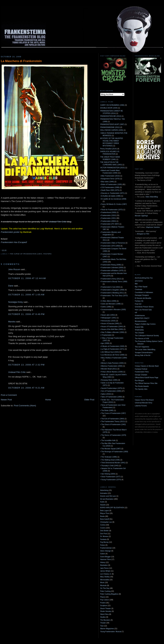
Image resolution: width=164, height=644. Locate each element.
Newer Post (6, 400)
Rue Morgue (139, 381)
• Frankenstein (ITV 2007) (110, 224)
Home (48, 400)
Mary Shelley (105, 577)
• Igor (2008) (105, 343)
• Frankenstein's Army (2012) (111, 279)
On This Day (105, 588)
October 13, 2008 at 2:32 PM (26, 365)
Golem (103, 554)
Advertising (104, 490)
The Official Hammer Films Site (146, 383)
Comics (103, 525)
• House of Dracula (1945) (110, 324)
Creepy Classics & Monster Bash (147, 366)
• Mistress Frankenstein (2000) (111, 366)
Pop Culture (105, 600)
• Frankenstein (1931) (108, 218)
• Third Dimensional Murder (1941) (113, 463)
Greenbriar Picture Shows (144, 307)
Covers (103, 528)
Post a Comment (9, 395)
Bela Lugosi (104, 511)
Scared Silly (139, 327)
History (103, 562)
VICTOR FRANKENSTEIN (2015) (112, 168)
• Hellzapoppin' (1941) (108, 318)
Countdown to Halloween (144, 292)
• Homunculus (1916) (108, 321)
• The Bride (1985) (107, 410)
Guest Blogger (105, 557)
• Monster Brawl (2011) (109, 369)
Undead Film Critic (58, 222)
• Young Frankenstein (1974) (111, 480)
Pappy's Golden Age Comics (145, 324)
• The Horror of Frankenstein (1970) (113, 435)
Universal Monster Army (143, 403)
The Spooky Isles (141, 389)
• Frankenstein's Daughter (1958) (112, 290)
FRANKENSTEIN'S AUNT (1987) (112, 124)
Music (102, 583)
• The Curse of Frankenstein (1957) (25, 254)
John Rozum (14, 269)
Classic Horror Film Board (144, 400)
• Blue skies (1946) (107, 182)
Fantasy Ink (139, 301)
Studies (103, 617)
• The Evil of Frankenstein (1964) (112, 419)
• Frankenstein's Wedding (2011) (112, 293)
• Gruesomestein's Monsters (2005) (113, 310)
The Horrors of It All (142, 339)
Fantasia (103, 539)
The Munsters (105, 620)
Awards (103, 505)
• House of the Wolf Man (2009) (112, 329)
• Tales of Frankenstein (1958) (111, 397)
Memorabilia (105, 580)
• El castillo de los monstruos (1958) (113, 199)
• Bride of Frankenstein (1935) (111, 184)
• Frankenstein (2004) (108, 221)
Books (102, 516)
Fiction (103, 545)
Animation (104, 493)
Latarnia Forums (141, 406)
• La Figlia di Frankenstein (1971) (112, 349)
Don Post (104, 534)
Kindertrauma (140, 315)
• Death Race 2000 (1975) (110, 190)
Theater (103, 623)
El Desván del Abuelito (143, 298)
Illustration (104, 565)
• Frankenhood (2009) (108, 212)
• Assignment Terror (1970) (110, 179)
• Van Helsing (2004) (108, 474)
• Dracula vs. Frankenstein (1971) (112, 193)
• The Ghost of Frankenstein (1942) (113, 424)
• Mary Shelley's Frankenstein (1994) (114, 358)
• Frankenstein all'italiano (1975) (112, 271)
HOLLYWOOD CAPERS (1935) (112, 130)
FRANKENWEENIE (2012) (110, 127)
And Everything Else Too (144, 278)
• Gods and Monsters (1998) (110, 304)
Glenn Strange (106, 551)
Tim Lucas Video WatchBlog (145, 350)
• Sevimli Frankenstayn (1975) (111, 388)
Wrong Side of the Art (143, 355)
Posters (47, 254)
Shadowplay (139, 330)
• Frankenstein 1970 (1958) (110, 246)
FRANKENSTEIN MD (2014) (111, 116)
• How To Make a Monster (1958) (112, 332)
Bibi (136, 284)
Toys (102, 626)
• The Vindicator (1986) (109, 457)
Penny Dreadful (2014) (108, 149)
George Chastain (141, 375)
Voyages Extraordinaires (144, 353)
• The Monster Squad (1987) (111, 449)
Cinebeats (138, 289)
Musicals (103, 585)
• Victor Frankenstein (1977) (110, 477)
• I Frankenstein (106, 335)
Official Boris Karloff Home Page (147, 378)
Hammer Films (106, 559)
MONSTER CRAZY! (142, 318)
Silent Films (104, 614)
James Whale (105, 571)
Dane (11, 286)
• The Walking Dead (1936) (110, 460)
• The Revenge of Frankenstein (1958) (114, 452)
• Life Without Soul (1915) (110, 352)
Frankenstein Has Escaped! (14, 242)
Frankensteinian (106, 548)
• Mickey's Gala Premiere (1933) (112, 363)
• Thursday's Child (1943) (109, 466)
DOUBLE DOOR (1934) (109, 108)
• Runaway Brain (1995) (109, 380)
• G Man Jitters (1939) (108, 301)
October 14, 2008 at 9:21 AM (26, 388)
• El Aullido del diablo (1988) (110, 196)
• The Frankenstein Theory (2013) (112, 422)
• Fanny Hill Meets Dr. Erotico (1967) (113, 204)
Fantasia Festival (141, 369)
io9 (136, 313)
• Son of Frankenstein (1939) (111, 391)
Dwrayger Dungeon (142, 295)
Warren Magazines (107, 629)
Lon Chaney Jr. (106, 574)
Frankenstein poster (10, 232)
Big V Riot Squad (141, 287)
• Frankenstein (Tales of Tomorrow (113, 243)
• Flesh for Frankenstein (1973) (111, 210)
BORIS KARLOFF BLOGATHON (112, 508)
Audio (102, 502)
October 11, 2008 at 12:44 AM (27, 278)
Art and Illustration (107, 499)
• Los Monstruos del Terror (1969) (112, 355)
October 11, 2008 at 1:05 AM (26, 295)
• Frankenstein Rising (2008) (111, 265)
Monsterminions (141, 321)
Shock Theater (106, 609)
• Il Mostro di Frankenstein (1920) (112, 346)
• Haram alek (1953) (108, 315)
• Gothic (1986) (106, 307)
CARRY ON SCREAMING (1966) (112, 105)
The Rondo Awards (142, 386)
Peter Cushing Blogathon (109, 594)
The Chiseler (139, 333)
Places (103, 597)
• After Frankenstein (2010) (110, 176)
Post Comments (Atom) (25, 406)
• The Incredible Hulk (108, 440)
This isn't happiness (142, 347)
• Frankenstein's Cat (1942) (110, 287)
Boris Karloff (105, 519)
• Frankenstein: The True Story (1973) (114, 296)
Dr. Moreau (104, 536)
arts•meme (139, 281)
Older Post (89, 400)
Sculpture (104, 606)
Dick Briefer (104, 531)
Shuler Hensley (106, 611)
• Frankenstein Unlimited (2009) (112, 268)
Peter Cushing (105, 591)
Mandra (12, 322)
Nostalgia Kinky (16, 302)
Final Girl (138, 304)
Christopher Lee (106, 522)
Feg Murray (104, 542)
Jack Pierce (104, 568)
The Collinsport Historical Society (147, 336)
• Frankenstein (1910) (108, 215)
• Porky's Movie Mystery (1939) (112, 372)
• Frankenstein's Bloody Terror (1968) (114, 282)
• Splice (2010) (106, 394)
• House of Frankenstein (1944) (112, 327)
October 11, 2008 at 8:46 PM (26, 314)
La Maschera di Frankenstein (21, 61)
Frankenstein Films (142, 372)
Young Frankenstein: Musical (111, 632)
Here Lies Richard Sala (143, 310)
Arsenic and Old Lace (108, 496)
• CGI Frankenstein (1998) (110, 187)
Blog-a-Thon (105, 513)
